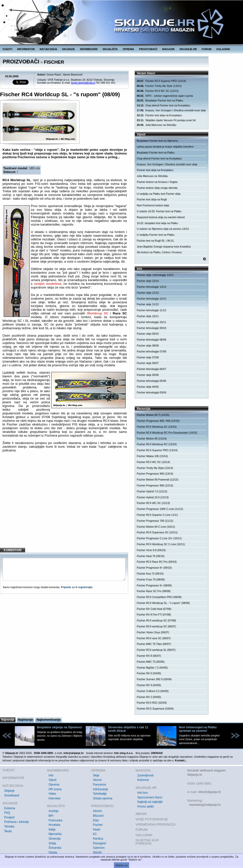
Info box (143, 793)
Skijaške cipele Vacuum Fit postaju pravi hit (166, 120)
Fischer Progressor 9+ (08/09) (154, 585)
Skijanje (9, 791)
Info (51, 775)
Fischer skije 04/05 (148, 387)
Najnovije (8, 720)
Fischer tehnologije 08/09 (151, 340)
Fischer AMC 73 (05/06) (151, 662)
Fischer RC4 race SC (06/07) (154, 638)
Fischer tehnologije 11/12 (151, 310)
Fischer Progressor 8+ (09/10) (154, 568)
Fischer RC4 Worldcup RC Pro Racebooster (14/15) (167, 433)
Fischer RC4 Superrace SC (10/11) (157, 532)
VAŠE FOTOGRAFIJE (152, 819)
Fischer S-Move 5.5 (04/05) (153, 691)
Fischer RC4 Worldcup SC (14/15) (157, 427)
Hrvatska (54, 825)
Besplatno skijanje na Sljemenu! (60, 727)
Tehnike (9, 827)
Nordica (98, 839)
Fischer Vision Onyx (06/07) (153, 632)
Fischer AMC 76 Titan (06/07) (154, 644)
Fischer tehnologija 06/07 (151, 369)
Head (96, 829)
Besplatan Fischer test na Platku (160, 101)
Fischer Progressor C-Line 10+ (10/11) (159, 538)
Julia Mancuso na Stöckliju (156, 125)
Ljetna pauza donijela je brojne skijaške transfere (165, 147)
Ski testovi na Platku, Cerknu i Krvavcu (159, 252)
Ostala (53, 852)
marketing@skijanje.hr (205, 805)
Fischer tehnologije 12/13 (151, 299)
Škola (8, 831)
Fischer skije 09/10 (148, 334)
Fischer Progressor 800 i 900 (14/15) (158, 421)
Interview (54, 798)
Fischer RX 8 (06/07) (149, 656)
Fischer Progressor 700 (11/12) (155, 521)
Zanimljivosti (145, 775)
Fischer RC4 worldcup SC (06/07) (156, 626)
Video (52, 794)
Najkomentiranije (48, 720)
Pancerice (99, 785)
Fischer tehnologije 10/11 (151, 322)
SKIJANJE (69, 49)
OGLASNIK (223, 49)
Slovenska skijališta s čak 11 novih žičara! (128, 729)
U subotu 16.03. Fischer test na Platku (159, 211)
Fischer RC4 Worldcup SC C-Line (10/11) (161, 544)
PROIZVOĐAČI (148, 49)
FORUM (207, 49)
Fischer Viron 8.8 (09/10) (151, 550)
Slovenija (55, 839)
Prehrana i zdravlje (17, 822)
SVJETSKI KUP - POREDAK (148, 842)
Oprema (54, 785)
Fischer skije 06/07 (148, 363)
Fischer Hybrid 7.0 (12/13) (152, 491)
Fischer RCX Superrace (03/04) (155, 709)
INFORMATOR (26, 49)
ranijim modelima (47, 284)
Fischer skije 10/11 (148, 316)
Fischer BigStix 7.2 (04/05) (152, 668)
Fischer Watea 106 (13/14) (152, 456)
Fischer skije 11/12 (148, 304)
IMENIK (141, 814)
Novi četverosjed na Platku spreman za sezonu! (198, 729)
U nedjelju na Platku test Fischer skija (159, 194)
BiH (51, 816)
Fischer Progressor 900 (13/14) (155, 474)
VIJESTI (7, 49)
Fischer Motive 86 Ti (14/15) (153, 415)
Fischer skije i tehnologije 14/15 (155, 275)
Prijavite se (68, 587)
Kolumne (143, 780)
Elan (96, 820)
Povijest (9, 817)
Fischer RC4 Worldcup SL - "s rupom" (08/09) (163, 603)
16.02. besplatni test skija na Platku (157, 223)
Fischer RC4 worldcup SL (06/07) (156, 650)
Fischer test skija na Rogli (152, 199)
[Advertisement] (65, 504)
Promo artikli (146, 807)
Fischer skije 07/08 (148, 357)
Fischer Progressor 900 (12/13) (155, 485)
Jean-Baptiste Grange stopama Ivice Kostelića (164, 247)
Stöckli (97, 852)
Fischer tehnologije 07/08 (151, 351)
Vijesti (52, 780)
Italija (52, 829)
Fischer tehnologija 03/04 (151, 392)
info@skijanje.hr (210, 792)
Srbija (52, 843)
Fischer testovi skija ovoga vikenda (157, 188)
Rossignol (99, 843)
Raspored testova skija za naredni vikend (161, 217)
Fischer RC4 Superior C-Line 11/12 (157, 515)
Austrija (53, 811)
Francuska (55, 820)
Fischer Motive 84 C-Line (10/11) (156, 527)
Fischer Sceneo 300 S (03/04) (154, 679)
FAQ (7, 813)
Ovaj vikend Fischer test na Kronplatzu (164, 106)
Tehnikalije (100, 794)
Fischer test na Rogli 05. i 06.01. (156, 241)
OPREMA (129, 49)
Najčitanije (25, 720)
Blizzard (98, 816)
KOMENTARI (13, 550)
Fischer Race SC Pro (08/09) (154, 591)
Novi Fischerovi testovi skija (153, 205)
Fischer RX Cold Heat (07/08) (154, 609)
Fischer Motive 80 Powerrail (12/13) (157, 480)
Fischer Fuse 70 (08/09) (151, 579)
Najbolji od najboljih (150, 802)
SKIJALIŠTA (110, 49)
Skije (96, 775)
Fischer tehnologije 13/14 (151, 287)
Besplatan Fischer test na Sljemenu (157, 141)
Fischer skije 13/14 (148, 281)
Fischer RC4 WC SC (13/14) (153, 462)
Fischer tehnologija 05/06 (151, 381)
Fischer (98, 825)
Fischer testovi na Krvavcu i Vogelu (157, 182)
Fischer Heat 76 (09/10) (151, 556)
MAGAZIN (168, 49)
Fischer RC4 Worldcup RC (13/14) (157, 444)
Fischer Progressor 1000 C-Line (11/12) (160, 509)
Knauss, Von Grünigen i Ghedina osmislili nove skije (171, 110)
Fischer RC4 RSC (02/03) (152, 703)
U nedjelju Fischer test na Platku (156, 235)
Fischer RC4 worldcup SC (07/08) (156, 620)
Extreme (10, 808)
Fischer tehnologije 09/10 (151, 328)
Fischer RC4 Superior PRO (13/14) (161, 81)
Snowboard (12, 795)
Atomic (97, 811)
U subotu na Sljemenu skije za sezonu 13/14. (163, 229)
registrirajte (85, 587)
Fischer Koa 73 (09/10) (150, 574)
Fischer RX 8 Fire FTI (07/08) (154, 615)
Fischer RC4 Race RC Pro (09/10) (157, 562)
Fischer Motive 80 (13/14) (152, 439)
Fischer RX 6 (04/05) (149, 673)
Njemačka (55, 834)
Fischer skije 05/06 (148, 375)
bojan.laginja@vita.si (83, 83)
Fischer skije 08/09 (148, 346)
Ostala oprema (103, 798)
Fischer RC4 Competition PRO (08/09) (159, 597)
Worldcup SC (98, 313)
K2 (95, 834)
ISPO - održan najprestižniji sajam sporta (165, 96)
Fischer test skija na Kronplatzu (159, 115)
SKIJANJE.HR (188, 49)
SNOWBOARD (89, 49)
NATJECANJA (48, 49)
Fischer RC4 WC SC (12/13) (158, 91)
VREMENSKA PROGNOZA (156, 824)
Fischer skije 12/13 (148, 293)
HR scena (55, 789)
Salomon (99, 848)
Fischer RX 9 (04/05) (149, 685)
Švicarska (55, 848)
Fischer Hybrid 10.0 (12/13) (153, 497)
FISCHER (54, 62)
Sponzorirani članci (150, 797)
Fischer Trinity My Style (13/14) (159, 86)
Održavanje (100, 789)
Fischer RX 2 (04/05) (149, 697)
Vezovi (97, 780)
